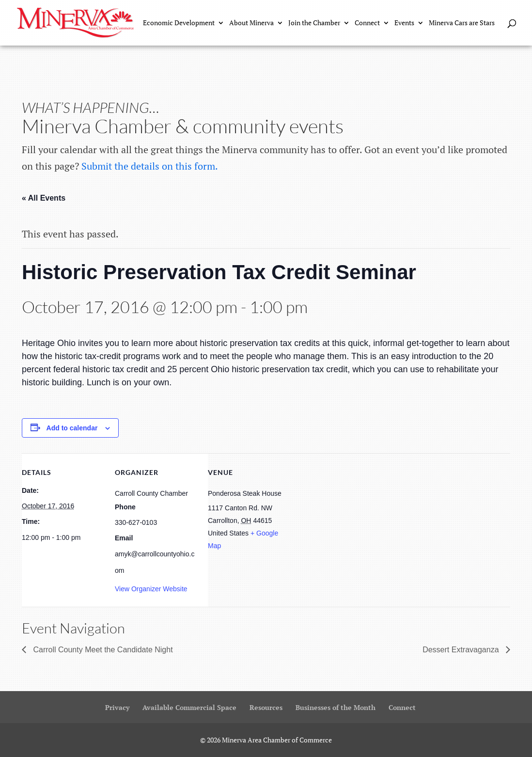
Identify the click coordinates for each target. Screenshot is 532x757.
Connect (367, 23)
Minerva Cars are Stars (462, 23)
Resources (266, 707)
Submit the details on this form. (150, 166)
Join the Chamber (314, 23)
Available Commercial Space (189, 707)
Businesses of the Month (336, 707)
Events (404, 23)
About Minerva (251, 23)
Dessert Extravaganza (462, 650)
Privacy (117, 707)
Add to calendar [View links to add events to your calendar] (72, 428)
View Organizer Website (151, 589)
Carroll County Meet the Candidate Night (102, 650)
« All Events (44, 198)
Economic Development (179, 23)
